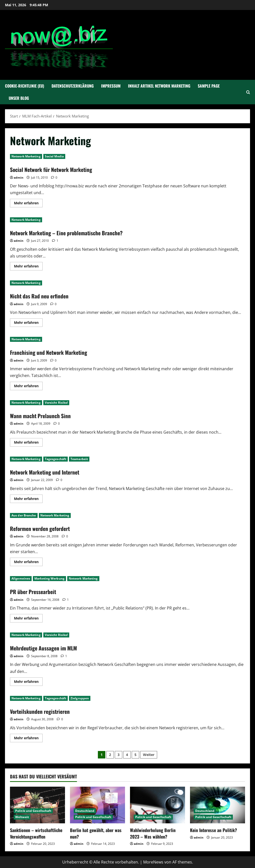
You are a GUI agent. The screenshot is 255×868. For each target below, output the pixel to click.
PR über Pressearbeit (36, 591)
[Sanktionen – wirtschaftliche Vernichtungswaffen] (37, 805)
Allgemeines (21, 578)
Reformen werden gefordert (43, 528)
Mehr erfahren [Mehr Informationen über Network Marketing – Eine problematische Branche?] (28, 267)
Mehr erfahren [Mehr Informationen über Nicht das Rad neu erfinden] (28, 323)
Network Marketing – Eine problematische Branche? (72, 233)
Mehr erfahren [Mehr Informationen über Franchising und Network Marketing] (28, 387)
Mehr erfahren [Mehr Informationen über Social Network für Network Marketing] (28, 204)
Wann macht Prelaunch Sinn (44, 415)
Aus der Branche (24, 515)
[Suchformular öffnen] (248, 92)
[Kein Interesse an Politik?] (218, 805)
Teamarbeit (79, 459)
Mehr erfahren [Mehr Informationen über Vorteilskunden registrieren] (28, 739)
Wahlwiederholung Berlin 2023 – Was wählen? (153, 833)
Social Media (54, 156)
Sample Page (209, 86)
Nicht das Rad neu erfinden (42, 296)
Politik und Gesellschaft (33, 811)
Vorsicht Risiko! (56, 403)
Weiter (149, 755)
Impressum (111, 86)
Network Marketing (26, 156)
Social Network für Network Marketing (56, 169)
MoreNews (153, 862)
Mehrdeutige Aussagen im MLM (47, 648)
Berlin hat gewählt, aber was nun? (96, 833)
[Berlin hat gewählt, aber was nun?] (97, 805)
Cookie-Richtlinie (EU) (25, 86)
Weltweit (22, 817)
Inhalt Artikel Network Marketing (159, 86)
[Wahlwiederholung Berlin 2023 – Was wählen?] (158, 805)
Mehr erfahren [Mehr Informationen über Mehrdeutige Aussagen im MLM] (28, 682)
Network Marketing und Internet (48, 472)
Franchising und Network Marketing (53, 352)
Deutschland (85, 811)
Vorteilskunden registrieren (43, 711)
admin (19, 178)
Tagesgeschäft (56, 459)
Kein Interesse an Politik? (214, 830)
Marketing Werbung (49, 578)
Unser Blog (19, 98)
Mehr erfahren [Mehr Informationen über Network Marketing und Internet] (28, 499)
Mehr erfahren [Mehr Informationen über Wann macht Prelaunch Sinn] (28, 443)
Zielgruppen (80, 698)
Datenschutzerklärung (73, 86)
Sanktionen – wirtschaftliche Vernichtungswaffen (36, 833)
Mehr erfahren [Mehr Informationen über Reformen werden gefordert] (28, 563)
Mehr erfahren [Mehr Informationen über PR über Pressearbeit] (28, 619)
